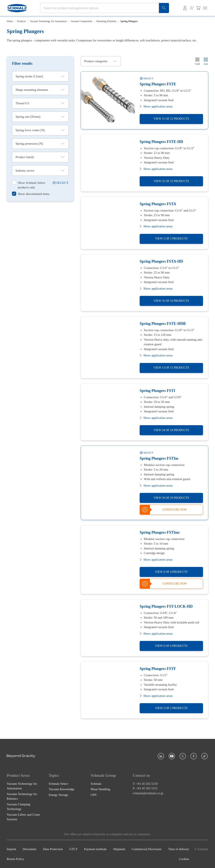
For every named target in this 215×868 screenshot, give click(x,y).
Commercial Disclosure (147, 849)
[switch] (32, 185)
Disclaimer (30, 849)
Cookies (184, 859)
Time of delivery (179, 849)
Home (10, 21)
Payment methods (95, 849)
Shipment (119, 849)
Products (21, 21)
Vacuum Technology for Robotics (22, 796)
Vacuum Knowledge (62, 789)
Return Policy (15, 859)
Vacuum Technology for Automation (48, 21)
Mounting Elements (106, 21)
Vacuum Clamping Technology (18, 807)
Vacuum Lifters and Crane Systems (23, 817)
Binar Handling (100, 789)
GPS (94, 795)
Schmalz (96, 784)
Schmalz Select (58, 784)
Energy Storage (58, 795)
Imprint (11, 849)
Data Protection (53, 849)
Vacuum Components (82, 21)
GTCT (73, 849)
